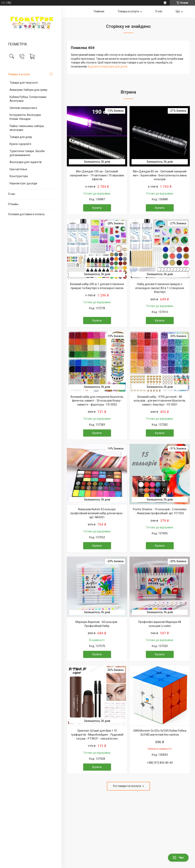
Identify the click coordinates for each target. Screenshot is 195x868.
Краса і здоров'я (20, 144)
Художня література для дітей (107, 66)
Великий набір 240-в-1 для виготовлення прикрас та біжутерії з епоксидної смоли (97, 286)
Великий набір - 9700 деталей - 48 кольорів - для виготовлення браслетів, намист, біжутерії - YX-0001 (160, 401)
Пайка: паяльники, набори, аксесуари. (27, 128)
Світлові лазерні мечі (23, 108)
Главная (99, 11)
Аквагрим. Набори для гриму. (29, 90)
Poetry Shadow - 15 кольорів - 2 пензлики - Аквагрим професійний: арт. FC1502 (160, 511)
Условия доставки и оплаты (26, 214)
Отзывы (13, 204)
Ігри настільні (18, 169)
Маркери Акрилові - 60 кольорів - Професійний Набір (97, 624)
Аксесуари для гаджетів (26, 162)
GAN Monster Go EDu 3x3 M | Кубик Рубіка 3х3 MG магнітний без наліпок (160, 733)
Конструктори (19, 176)
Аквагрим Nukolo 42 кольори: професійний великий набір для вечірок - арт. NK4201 (97, 513)
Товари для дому (21, 137)
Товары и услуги (19, 74)
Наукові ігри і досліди (23, 183)
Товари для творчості (24, 83)
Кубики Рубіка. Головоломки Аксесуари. (28, 99)
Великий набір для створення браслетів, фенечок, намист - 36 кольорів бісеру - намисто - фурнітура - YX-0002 (97, 401)
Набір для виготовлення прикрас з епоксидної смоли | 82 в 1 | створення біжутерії (160, 288)
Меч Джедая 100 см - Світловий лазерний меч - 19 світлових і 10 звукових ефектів (97, 175)
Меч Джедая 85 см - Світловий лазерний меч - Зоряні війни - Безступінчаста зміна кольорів (160, 175)
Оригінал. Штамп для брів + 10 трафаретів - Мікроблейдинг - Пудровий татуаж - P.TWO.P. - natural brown (97, 735)
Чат (178, 858)
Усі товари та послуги (127, 786)
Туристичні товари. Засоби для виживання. (27, 153)
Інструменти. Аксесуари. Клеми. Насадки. (25, 117)
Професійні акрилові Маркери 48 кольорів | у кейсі (160, 624)
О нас (12, 194)
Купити (97, 208)
